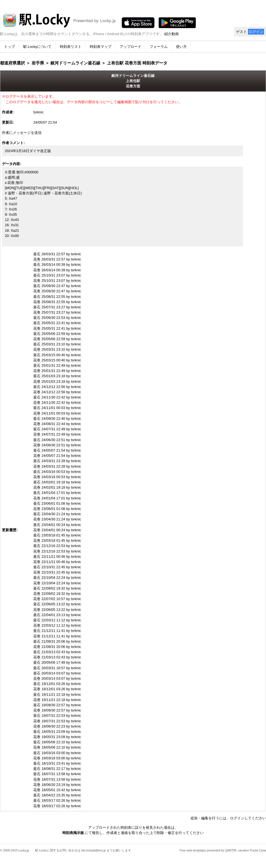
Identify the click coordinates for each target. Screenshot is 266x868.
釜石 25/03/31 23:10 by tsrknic (57, 344)
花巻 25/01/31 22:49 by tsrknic (57, 371)
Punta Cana (258, 850)
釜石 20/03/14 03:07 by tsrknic (57, 673)
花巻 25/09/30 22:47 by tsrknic (57, 291)
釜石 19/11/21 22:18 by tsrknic (57, 694)
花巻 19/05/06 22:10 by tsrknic (57, 747)
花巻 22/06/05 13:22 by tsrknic (57, 610)
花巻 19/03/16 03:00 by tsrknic (57, 758)
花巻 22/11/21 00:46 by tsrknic (57, 562)
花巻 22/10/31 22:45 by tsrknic (57, 572)
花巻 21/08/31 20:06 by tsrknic (57, 647)
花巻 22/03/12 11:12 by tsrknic (57, 625)
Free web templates (193, 850)
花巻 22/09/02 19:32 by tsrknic (57, 594)
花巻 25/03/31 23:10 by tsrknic (57, 349)
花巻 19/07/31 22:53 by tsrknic (57, 721)
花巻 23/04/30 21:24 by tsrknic (57, 519)
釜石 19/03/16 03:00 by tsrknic (57, 753)
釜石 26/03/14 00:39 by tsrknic (57, 264)
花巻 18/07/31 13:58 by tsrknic (57, 779)
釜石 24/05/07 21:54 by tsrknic (57, 450)
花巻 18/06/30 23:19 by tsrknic (57, 785)
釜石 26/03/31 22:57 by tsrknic (57, 254)
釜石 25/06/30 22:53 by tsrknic (57, 318)
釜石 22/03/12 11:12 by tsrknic (57, 620)
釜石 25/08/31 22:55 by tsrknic (57, 297)
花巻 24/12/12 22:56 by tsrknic (57, 392)
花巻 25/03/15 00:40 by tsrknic (57, 360)
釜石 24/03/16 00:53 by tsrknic (57, 472)
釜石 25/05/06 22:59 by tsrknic (57, 334)
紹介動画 (172, 34)
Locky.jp (24, 850)
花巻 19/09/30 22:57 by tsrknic (57, 710)
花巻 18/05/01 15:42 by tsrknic (57, 790)
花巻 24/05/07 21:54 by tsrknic (57, 456)
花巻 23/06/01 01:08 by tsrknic (57, 509)
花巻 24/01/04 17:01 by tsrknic (57, 498)
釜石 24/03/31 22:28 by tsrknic (57, 461)
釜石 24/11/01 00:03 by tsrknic (57, 408)
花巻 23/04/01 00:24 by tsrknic (57, 530)
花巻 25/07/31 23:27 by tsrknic (57, 312)
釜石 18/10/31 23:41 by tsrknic (57, 763)
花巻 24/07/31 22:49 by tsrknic (57, 434)
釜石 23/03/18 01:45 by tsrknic (57, 535)
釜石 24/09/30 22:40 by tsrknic (57, 419)
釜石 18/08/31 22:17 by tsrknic (57, 769)
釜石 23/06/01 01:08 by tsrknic (57, 503)
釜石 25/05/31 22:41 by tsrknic (57, 323)
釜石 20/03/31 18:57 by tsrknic (57, 668)
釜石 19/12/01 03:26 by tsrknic (57, 684)
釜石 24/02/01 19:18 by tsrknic (57, 482)
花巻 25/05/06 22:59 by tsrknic (57, 339)
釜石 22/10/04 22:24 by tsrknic (57, 578)
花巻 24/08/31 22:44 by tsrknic (57, 424)
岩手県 (38, 63)
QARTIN (231, 850)
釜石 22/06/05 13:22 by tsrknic (57, 604)
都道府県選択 (12, 63)
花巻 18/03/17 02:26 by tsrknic (57, 806)
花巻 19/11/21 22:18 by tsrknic (57, 700)
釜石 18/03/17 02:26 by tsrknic (57, 800)
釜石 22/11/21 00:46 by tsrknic (57, 556)
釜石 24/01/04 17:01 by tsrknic (57, 493)
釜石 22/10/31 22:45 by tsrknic (57, 567)
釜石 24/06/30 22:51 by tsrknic (57, 440)
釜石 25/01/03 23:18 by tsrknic (57, 376)
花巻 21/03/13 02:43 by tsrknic (57, 657)
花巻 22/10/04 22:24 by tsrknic (57, 583)
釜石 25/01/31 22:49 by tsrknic (57, 365)
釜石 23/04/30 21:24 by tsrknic (57, 514)
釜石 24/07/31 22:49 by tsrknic (57, 429)
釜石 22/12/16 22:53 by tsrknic (57, 546)
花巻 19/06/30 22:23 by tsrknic (57, 726)
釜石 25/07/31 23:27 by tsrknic (57, 307)
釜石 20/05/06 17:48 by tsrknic (57, 662)
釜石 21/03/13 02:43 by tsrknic (57, 652)
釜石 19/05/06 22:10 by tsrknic (57, 742)
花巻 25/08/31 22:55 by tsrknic (57, 302)
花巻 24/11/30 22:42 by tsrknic (57, 402)
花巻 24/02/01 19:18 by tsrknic (57, 487)
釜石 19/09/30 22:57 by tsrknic (57, 705)
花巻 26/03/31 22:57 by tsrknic (57, 259)
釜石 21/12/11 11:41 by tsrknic (57, 631)
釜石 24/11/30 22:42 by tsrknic (57, 397)
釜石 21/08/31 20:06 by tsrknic (57, 641)
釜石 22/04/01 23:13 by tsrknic (57, 615)
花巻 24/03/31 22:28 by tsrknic (57, 466)
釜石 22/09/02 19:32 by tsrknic (57, 588)
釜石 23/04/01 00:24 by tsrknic (57, 525)
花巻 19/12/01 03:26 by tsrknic (57, 689)
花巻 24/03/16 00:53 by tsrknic (57, 477)
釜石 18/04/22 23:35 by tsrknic (57, 795)
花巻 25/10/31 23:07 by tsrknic (57, 281)
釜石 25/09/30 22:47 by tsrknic (57, 286)
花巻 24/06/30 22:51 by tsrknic (57, 445)
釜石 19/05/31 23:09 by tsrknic (57, 732)
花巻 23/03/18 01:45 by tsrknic (57, 540)
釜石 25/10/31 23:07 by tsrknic (57, 275)
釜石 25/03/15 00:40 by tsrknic (57, 355)
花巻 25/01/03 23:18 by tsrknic (57, 381)
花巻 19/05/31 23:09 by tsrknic (57, 737)
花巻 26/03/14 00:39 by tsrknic (57, 270)
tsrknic (38, 112)
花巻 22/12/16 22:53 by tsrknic (57, 551)
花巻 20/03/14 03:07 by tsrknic (57, 678)
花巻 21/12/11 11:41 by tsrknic (57, 636)
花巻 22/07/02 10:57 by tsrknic (57, 599)
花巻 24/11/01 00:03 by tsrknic (57, 413)
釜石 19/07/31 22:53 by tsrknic (57, 715)
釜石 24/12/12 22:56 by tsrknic (57, 387)
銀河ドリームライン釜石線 (75, 63)
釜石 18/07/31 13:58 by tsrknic (57, 774)
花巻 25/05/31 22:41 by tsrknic (57, 328)
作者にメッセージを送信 (22, 133)
